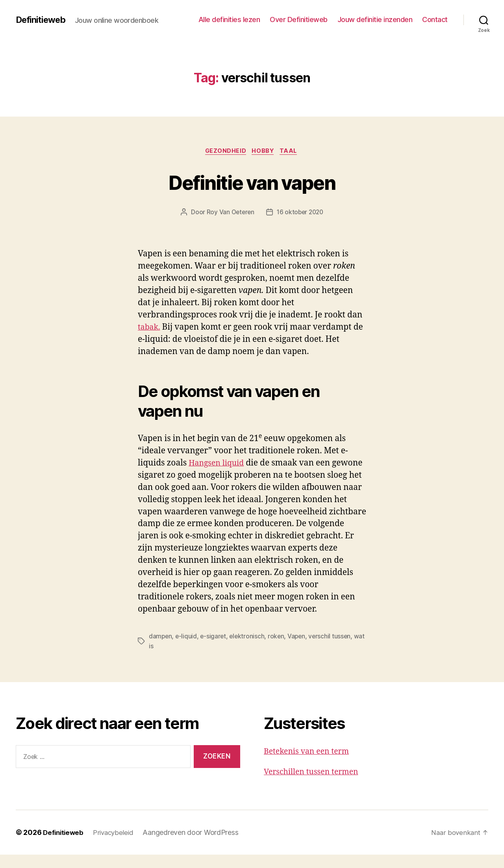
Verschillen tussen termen (315, 785)
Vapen (300, 650)
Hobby (264, 152)
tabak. (150, 328)
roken (279, 650)
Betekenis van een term (310, 765)
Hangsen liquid (219, 464)
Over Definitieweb (299, 19)
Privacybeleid (117, 846)
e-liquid (187, 650)
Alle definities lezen (229, 19)
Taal (292, 152)
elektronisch (249, 650)
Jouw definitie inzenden (375, 19)
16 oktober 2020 (301, 213)
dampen (161, 650)
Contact (435, 19)
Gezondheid (224, 152)
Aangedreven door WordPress (195, 846)
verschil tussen (334, 650)
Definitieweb (43, 20)
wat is (157, 659)
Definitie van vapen (252, 182)
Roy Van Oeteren (229, 213)
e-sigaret (215, 650)
